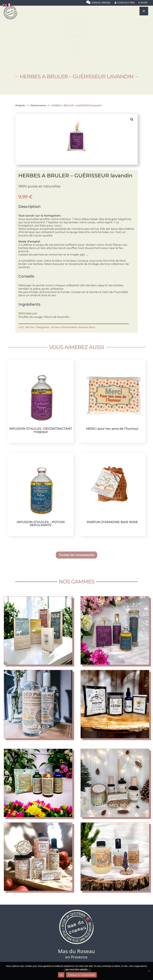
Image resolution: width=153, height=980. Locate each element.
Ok (61, 975)
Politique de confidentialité (81, 975)
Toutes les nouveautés (76, 555)
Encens (56, 327)
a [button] (144, 11)
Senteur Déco (87, 327)
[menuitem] (76, 20)
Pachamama (69, 327)
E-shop (143, 3)
